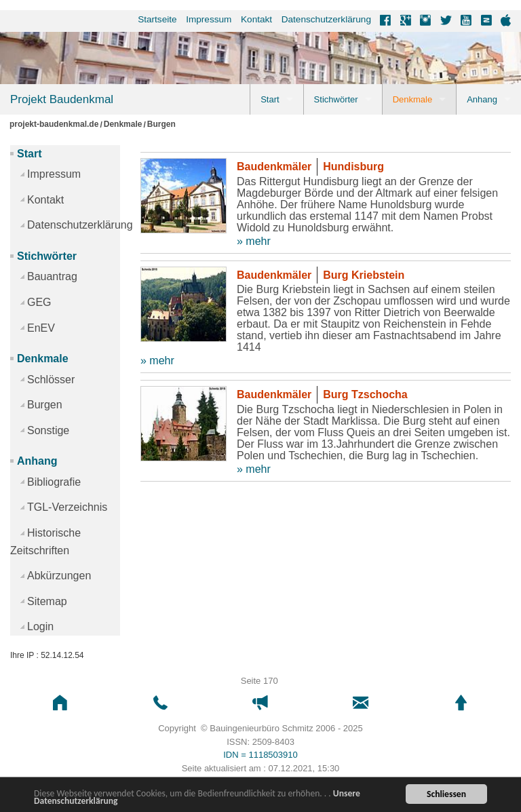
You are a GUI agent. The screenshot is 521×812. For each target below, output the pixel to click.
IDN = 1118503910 (260, 755)
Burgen (161, 124)
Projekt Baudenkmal (62, 99)
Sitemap (47, 601)
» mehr (254, 241)
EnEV (41, 328)
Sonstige (48, 430)
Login (40, 626)
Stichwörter (336, 99)
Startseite (157, 19)
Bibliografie (54, 482)
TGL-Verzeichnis (67, 507)
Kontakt (256, 19)
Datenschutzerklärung (326, 19)
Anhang (482, 99)
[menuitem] (153, 20)
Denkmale (413, 99)
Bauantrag (52, 276)
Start (270, 99)
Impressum (209, 19)
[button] (60, 703)
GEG (39, 302)
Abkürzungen (59, 576)
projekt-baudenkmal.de (54, 124)
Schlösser (51, 380)
